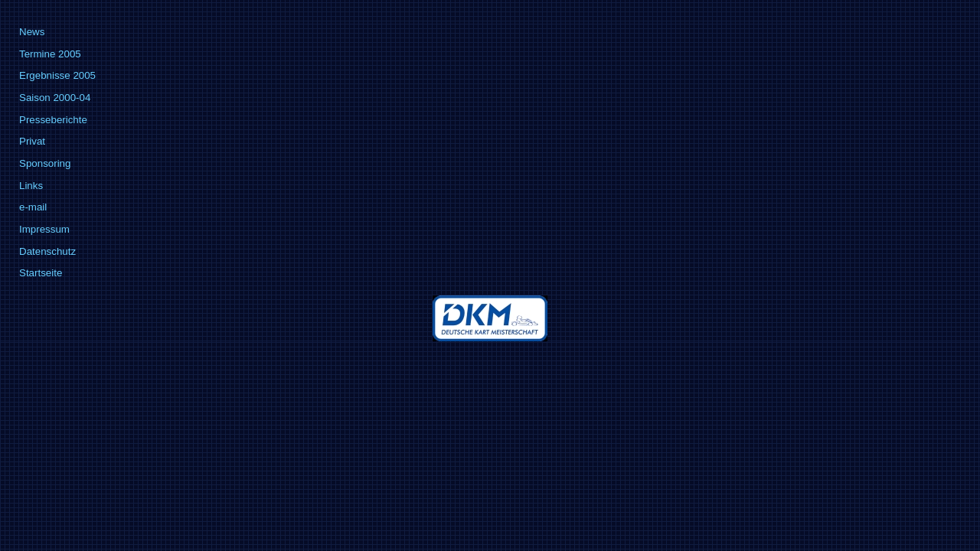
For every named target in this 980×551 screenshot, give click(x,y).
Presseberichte (53, 120)
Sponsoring (45, 163)
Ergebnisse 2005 (57, 75)
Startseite (41, 273)
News (32, 32)
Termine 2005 (50, 54)
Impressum (44, 229)
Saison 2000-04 (55, 98)
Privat (32, 141)
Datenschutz (47, 251)
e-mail (33, 207)
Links (31, 186)
